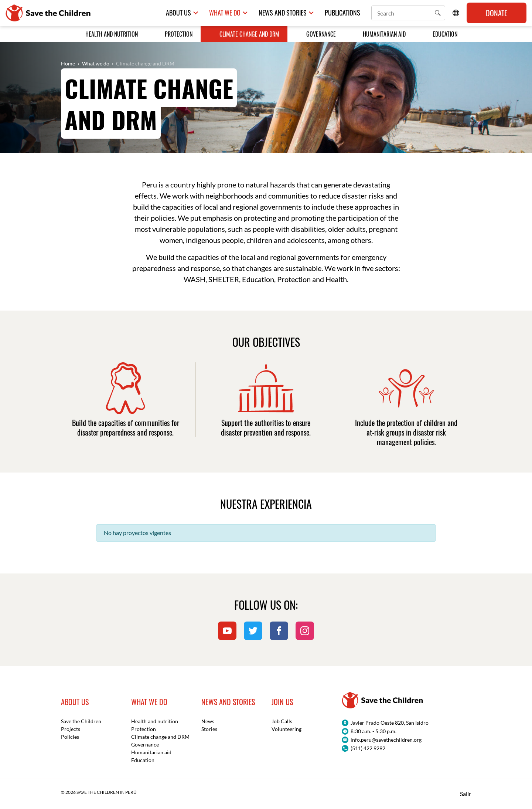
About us (178, 13)
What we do (225, 13)
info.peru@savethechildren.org (386, 740)
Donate (497, 13)
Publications (342, 13)
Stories (209, 729)
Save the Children (81, 721)
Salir (465, 794)
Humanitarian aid (384, 34)
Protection (179, 34)
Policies (70, 737)
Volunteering (287, 729)
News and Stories (283, 13)
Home (68, 63)
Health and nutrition (112, 34)
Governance (321, 34)
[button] (438, 13)
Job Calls (282, 721)
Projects (71, 729)
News (208, 721)
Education (445, 34)
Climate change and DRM (249, 34)
